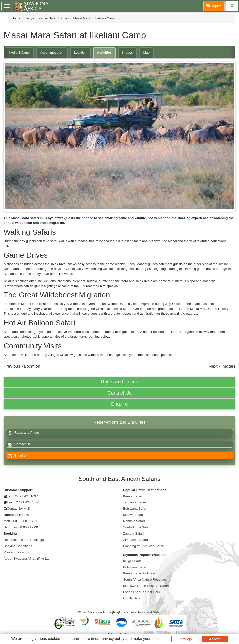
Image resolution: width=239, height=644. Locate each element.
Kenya (30, 18)
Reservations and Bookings (24, 540)
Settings (185, 639)
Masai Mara (82, 18)
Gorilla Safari (133, 598)
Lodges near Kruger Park (142, 592)
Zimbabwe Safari (136, 540)
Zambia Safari (133, 534)
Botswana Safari (135, 509)
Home (16, 18)
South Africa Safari (137, 527)
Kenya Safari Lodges (54, 18)
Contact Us (119, 393)
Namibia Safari (134, 521)
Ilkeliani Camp (105, 18)
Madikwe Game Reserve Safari (146, 586)
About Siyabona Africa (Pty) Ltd (27, 558)
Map (147, 52)
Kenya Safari (133, 496)
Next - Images (222, 366)
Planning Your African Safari (144, 546)
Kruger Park (132, 561)
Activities (104, 52)
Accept (215, 639)
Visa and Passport (17, 552)
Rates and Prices (119, 382)
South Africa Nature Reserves (145, 580)
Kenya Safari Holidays (139, 573)
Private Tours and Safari (144, 612)
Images (127, 52)
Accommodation (52, 52)
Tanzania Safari (135, 502)
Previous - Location (22, 366)
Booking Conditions (18, 546)
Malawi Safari (133, 515)
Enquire (119, 404)
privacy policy (113, 638)
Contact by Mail (18, 509)
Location (80, 52)
